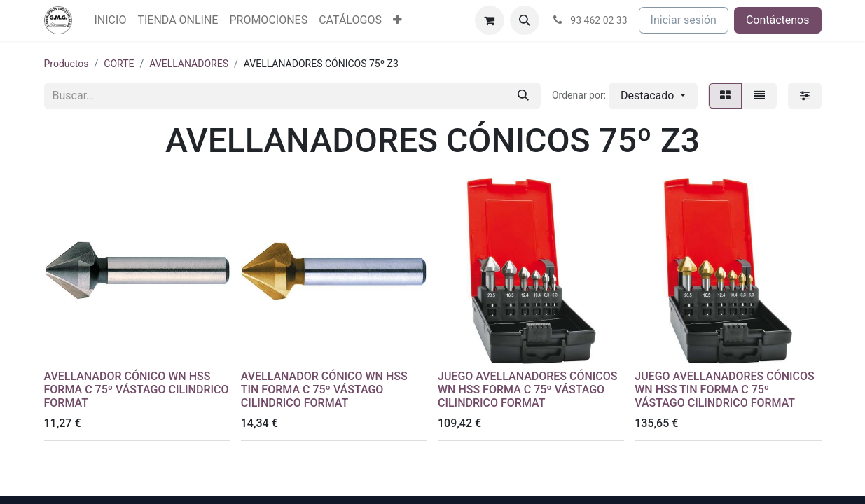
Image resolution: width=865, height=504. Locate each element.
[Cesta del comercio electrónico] (490, 20)
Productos (67, 64)
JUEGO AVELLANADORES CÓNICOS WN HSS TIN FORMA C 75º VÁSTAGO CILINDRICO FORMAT (725, 390)
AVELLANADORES (189, 64)
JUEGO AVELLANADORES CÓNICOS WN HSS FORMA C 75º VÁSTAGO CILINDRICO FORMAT (528, 390)
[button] (525, 20)
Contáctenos (778, 20)
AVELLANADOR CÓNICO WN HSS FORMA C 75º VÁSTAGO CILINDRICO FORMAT (137, 390)
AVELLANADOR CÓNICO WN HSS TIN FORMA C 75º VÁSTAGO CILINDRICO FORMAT (324, 390)
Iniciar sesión (684, 20)
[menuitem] (111, 20)
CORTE (119, 64)
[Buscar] (523, 96)
